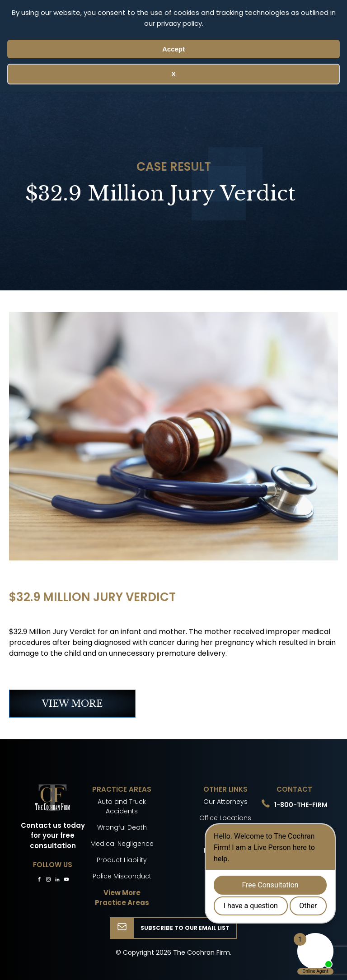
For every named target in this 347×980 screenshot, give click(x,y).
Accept (173, 49)
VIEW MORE (72, 704)
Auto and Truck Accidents (122, 806)
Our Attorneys (225, 802)
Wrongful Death (122, 827)
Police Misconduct (122, 876)
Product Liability (122, 860)
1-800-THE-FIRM (301, 805)
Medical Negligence (122, 844)
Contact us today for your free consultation (53, 835)
